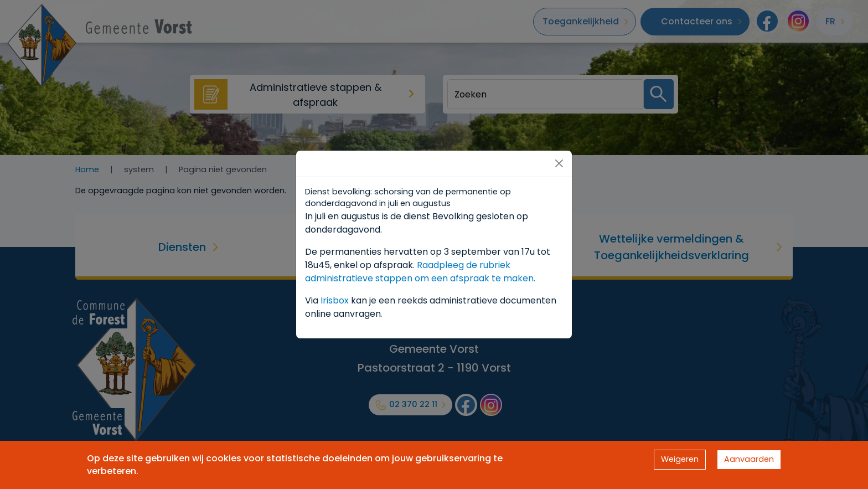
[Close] (559, 163)
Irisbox (335, 300)
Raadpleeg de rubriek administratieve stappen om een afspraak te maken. (420, 272)
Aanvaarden (749, 459)
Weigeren (680, 459)
